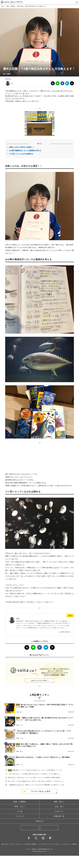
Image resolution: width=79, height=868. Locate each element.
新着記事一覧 (59, 816)
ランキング (20, 816)
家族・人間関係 (11, 6)
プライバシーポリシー (55, 844)
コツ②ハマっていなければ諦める (21, 154)
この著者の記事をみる (65, 632)
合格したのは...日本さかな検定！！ (22, 147)
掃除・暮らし (59, 802)
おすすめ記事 (27, 844)
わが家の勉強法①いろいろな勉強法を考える (25, 150)
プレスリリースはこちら (15, 844)
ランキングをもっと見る (41, 791)
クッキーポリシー (66, 844)
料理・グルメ (20, 807)
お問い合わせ (4, 844)
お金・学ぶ (59, 807)
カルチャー (59, 811)
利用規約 (34, 844)
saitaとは (39, 821)
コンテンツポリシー (43, 844)
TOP (2, 6)
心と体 (20, 811)
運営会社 (75, 844)
